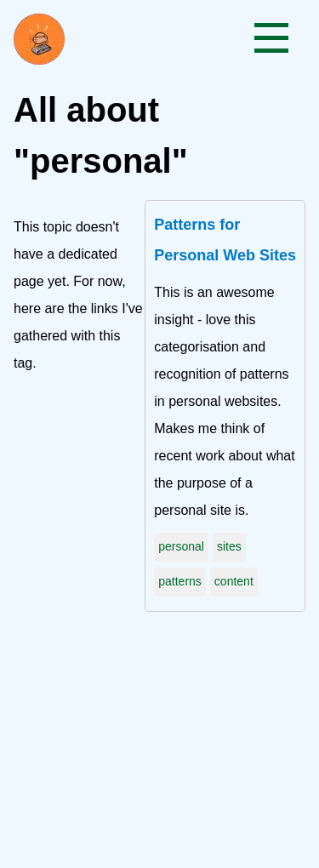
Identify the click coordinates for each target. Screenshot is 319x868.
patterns (180, 581)
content (234, 581)
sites (229, 546)
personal (181, 546)
